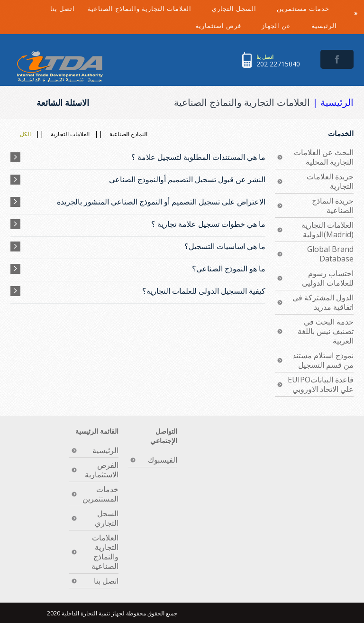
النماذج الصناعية (128, 134)
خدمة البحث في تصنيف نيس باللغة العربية (326, 331)
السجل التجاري (241, 11)
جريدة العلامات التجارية (330, 181)
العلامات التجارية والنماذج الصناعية (147, 11)
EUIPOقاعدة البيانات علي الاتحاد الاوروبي (321, 384)
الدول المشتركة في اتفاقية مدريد (323, 302)
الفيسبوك (163, 460)
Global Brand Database (330, 254)
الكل (25, 134)
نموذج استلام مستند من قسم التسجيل (323, 360)
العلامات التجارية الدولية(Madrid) (328, 230)
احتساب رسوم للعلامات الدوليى (328, 278)
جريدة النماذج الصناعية (333, 205)
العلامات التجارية (70, 134)
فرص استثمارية (225, 23)
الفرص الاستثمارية (102, 470)
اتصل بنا (63, 9)
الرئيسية (324, 26)
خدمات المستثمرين (100, 494)
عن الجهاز (283, 23)
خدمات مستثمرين (310, 11)
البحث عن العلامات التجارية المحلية (324, 157)
